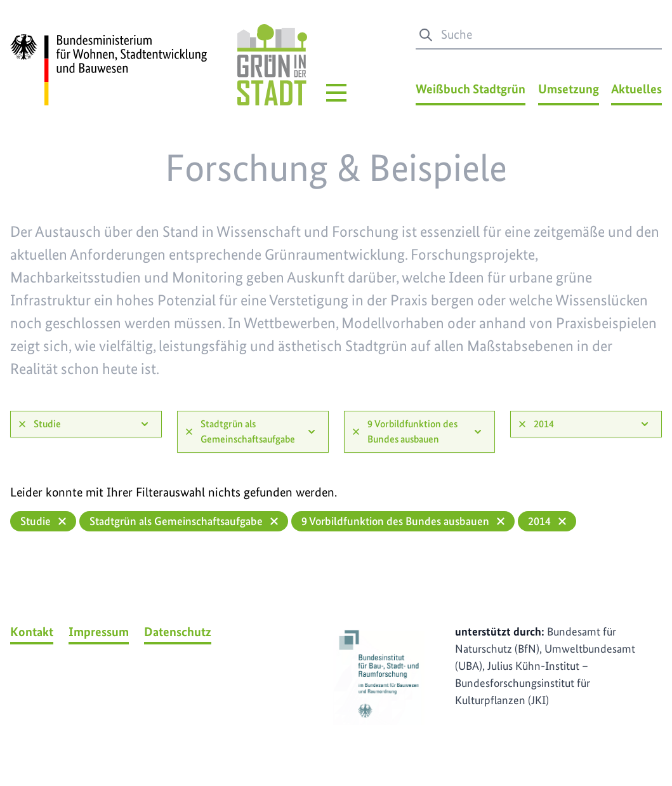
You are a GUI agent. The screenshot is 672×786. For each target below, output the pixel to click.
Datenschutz (178, 632)
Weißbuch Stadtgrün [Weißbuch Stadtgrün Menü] (471, 89)
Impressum (99, 632)
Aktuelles (636, 89)
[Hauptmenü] (336, 93)
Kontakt (32, 632)
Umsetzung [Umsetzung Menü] (569, 89)
